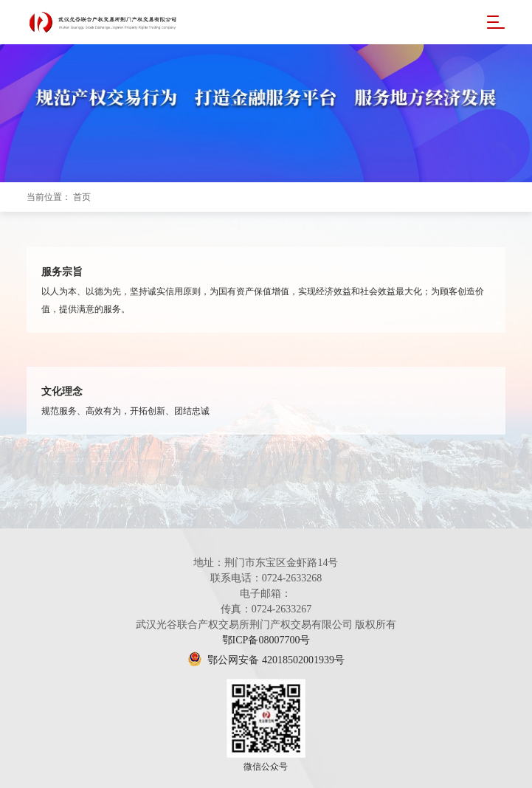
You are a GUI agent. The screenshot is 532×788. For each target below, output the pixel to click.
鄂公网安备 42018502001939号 (266, 660)
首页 (82, 197)
